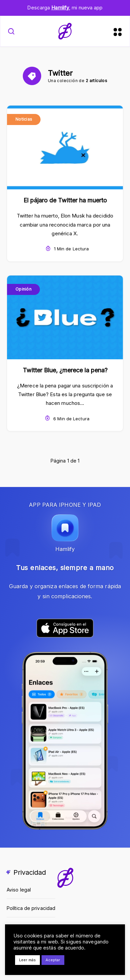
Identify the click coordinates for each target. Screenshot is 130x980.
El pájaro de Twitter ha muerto (65, 200)
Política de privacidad (31, 908)
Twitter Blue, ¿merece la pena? (65, 370)
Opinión (23, 289)
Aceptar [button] (53, 960)
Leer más (27, 960)
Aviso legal (19, 890)
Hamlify (60, 8)
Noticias (24, 119)
